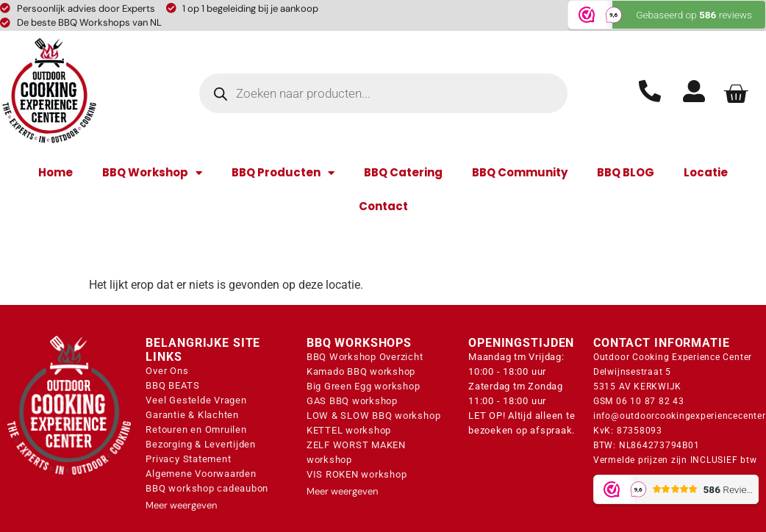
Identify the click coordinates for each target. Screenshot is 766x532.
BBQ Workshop (152, 173)
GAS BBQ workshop (352, 401)
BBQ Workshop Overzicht (365, 357)
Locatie (706, 172)
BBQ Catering (403, 172)
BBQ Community (520, 172)
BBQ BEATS (172, 385)
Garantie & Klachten (192, 415)
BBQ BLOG (626, 172)
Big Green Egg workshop (364, 386)
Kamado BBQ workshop (361, 371)
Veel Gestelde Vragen (196, 400)
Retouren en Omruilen (196, 429)
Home (56, 172)
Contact (383, 206)
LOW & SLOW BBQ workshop (373, 416)
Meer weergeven (181, 505)
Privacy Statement (188, 459)
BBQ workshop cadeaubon (207, 488)
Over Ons (167, 371)
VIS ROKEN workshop (357, 474)
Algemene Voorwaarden (201, 474)
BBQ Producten (283, 173)
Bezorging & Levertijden (200, 444)
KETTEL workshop (349, 430)
